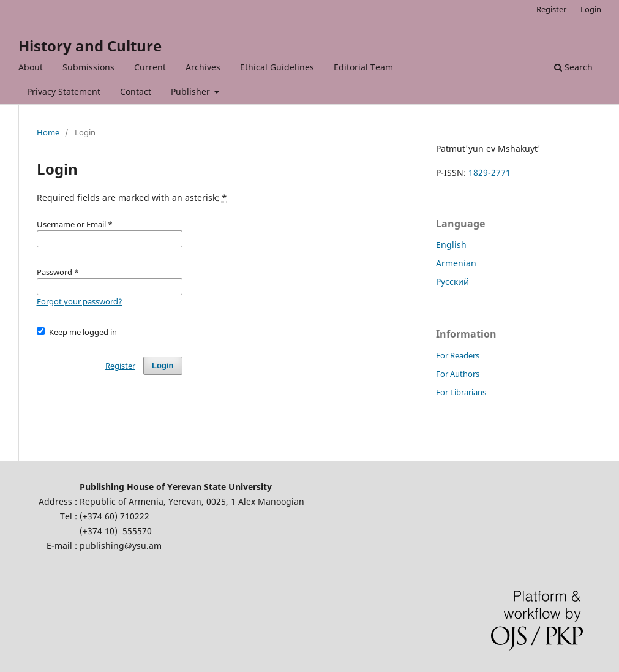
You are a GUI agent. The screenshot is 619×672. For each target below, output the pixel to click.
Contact (136, 92)
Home (48, 132)
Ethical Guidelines (277, 67)
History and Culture (90, 46)
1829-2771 (490, 172)
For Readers (458, 355)
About (31, 67)
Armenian (456, 263)
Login (591, 9)
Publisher (192, 92)
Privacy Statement (64, 92)
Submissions (88, 67)
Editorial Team (363, 67)
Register (551, 9)
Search (573, 67)
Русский (452, 281)
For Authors (458, 374)
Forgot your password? (80, 301)
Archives (203, 67)
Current (150, 67)
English (451, 245)
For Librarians (461, 392)
